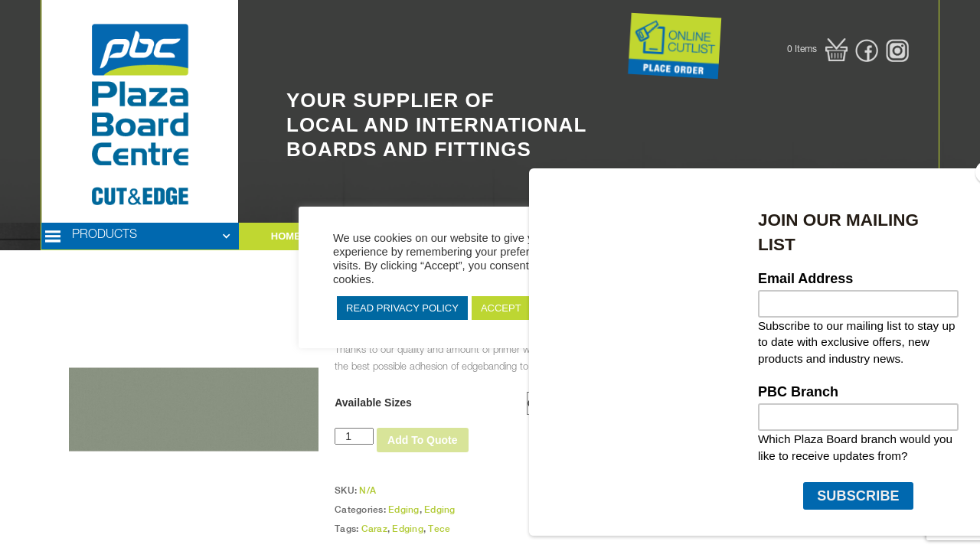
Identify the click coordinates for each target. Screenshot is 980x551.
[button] (817, 50)
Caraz (374, 529)
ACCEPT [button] (501, 308)
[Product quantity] (354, 436)
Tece (439, 529)
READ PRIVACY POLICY (402, 308)
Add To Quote (423, 440)
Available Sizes (373, 403)
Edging (404, 510)
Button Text (608, 15)
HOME (286, 236)
